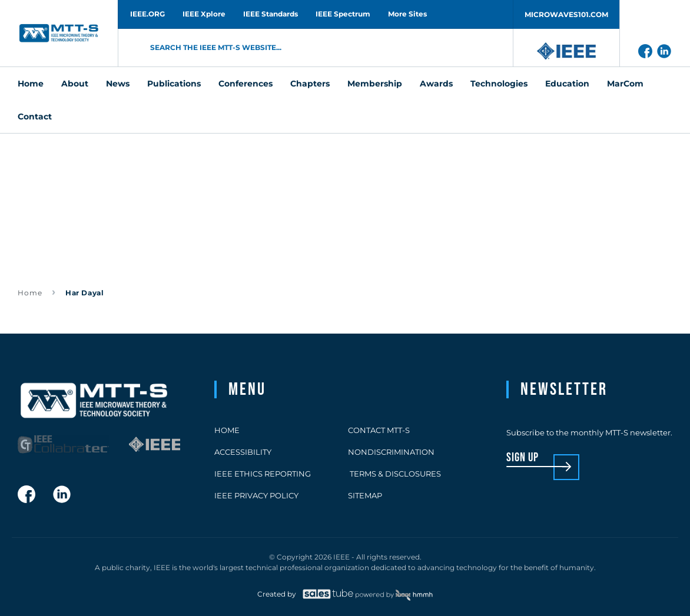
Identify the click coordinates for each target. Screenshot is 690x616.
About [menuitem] (75, 84)
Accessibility (243, 452)
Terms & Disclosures (394, 474)
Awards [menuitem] (436, 84)
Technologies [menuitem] (499, 84)
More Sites (407, 14)
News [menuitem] (118, 84)
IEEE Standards (271, 14)
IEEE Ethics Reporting (263, 474)
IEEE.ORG (147, 14)
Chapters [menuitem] (310, 84)
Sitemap (365, 495)
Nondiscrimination (391, 452)
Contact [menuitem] (35, 116)
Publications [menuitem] (174, 84)
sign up (523, 458)
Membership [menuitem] (375, 84)
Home (30, 293)
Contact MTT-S (379, 430)
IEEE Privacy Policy (256, 495)
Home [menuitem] (31, 84)
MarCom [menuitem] (625, 84)
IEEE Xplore (204, 14)
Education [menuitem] (567, 84)
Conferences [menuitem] (246, 84)
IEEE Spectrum (343, 14)
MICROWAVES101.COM (566, 14)
